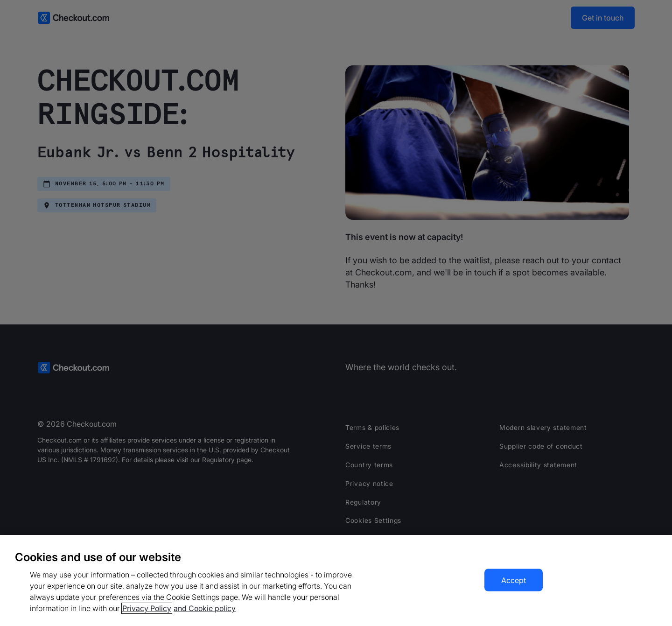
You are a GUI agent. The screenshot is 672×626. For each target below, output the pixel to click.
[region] (336, 580)
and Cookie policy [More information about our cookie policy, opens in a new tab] (205, 608)
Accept (514, 580)
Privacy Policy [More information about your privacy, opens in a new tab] (147, 608)
